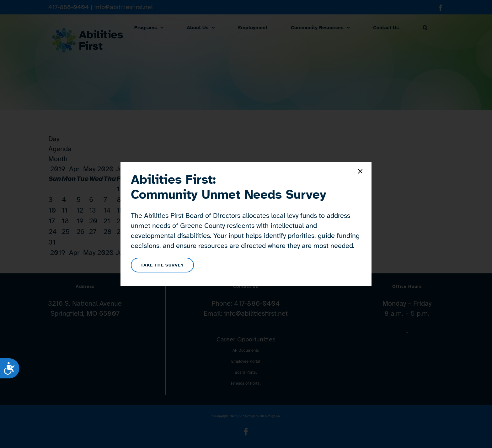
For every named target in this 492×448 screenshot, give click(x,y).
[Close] (360, 171)
